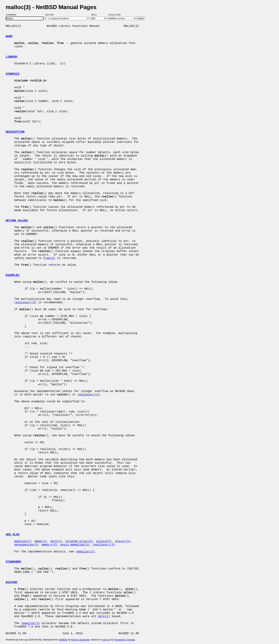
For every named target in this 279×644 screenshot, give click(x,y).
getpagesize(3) (26, 545)
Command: (12, 15)
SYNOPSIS (13, 74)
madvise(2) (23, 541)
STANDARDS (13, 562)
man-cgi (106, 640)
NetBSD (63, 640)
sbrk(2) (56, 541)
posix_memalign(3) (75, 545)
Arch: (96, 15)
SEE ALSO (13, 535)
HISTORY (12, 582)
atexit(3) (123, 541)
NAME (9, 36)
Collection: (115, 15)
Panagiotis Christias (125, 640)
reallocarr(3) (25, 303)
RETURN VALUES (17, 221)
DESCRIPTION (15, 132)
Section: (50, 15)
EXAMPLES (13, 275)
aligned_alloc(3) (79, 541)
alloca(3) (104, 541)
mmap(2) (41, 541)
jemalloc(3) (85, 552)
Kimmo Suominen (80, 640)
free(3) (49, 258)
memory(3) (49, 545)
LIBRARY (12, 57)
